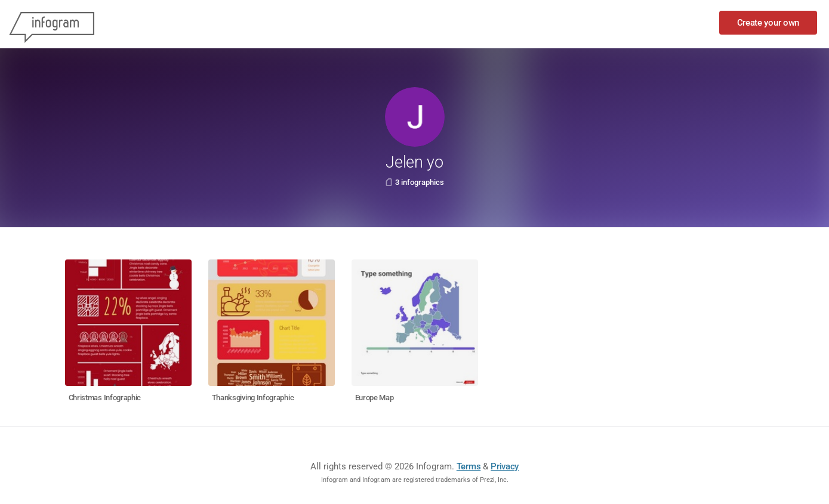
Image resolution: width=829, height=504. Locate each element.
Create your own (768, 23)
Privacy (505, 466)
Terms (469, 466)
